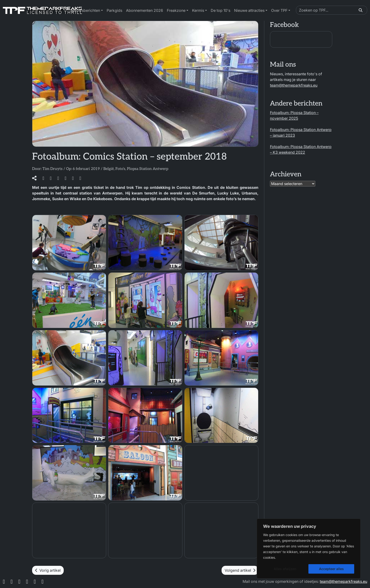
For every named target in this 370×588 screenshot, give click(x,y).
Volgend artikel (240, 570)
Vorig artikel (48, 570)
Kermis (198, 10)
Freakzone (176, 10)
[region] (309, 549)
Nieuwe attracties (249, 10)
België (109, 169)
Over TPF (279, 10)
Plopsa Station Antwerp (148, 169)
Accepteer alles (331, 569)
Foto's (120, 169)
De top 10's (221, 10)
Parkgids (114, 10)
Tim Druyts (53, 169)
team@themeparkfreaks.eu (294, 85)
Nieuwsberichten (85, 10)
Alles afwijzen (285, 569)
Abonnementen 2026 (145, 10)
